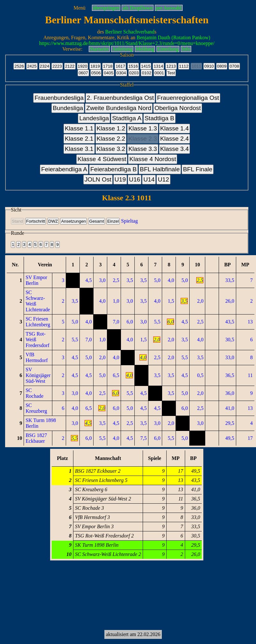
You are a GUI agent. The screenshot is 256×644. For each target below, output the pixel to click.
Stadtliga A (127, 118)
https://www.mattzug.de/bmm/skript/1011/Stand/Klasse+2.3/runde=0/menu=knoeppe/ (127, 43)
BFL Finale (198, 169)
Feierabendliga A (64, 169)
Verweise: (72, 49)
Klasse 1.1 (79, 128)
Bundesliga (68, 108)
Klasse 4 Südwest (102, 159)
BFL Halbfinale (160, 169)
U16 (135, 179)
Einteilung (168, 49)
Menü (79, 8)
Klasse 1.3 (143, 128)
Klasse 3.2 (111, 149)
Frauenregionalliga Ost (188, 98)
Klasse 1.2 (111, 128)
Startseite (99, 49)
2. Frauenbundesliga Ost (120, 98)
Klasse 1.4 (175, 128)
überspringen (106, 8)
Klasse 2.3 (143, 139)
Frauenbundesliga (59, 98)
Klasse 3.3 (143, 149)
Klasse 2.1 (79, 139)
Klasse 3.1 (79, 149)
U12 (163, 179)
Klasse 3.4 (175, 149)
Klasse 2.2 (111, 139)
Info (186, 49)
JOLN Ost (98, 179)
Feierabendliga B (113, 169)
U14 (149, 179)
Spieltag (129, 221)
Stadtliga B (159, 118)
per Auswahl (169, 8)
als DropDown (138, 8)
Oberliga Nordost (178, 108)
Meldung (145, 49)
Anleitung (122, 49)
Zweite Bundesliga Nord (119, 108)
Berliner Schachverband (130, 32)
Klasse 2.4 (175, 139)
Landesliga (94, 118)
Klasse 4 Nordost (153, 159)
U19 (120, 179)
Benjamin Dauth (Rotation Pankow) (173, 37)
